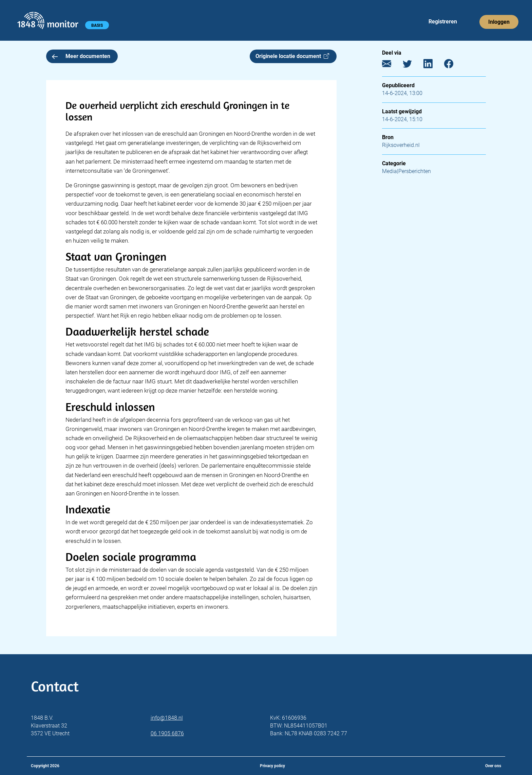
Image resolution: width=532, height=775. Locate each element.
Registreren (443, 22)
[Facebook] (454, 65)
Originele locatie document (292, 56)
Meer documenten (81, 56)
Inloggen (499, 22)
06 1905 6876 (167, 733)
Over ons (493, 766)
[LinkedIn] (433, 65)
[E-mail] (392, 65)
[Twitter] (412, 65)
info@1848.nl (167, 718)
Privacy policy (272, 766)
